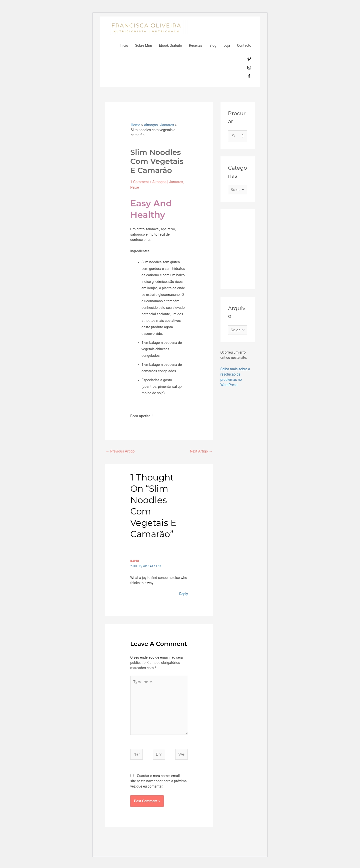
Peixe (135, 187)
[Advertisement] (265, 249)
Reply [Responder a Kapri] (183, 594)
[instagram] (249, 68)
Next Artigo (200, 451)
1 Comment (140, 182)
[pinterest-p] (249, 60)
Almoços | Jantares (169, 182)
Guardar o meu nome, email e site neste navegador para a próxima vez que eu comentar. (158, 785)
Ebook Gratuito (170, 45)
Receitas (196, 45)
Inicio (124, 45)
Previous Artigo (121, 451)
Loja (227, 45)
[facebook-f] (249, 77)
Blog (213, 45)
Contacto (244, 45)
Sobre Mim (143, 45)
